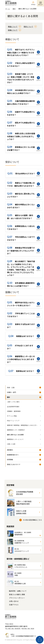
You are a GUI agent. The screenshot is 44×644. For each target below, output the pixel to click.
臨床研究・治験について (18, 591)
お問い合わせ (14, 601)
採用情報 (10, 460)
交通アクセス (14, 605)
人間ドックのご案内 (13, 402)
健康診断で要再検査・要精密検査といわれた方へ (22, 425)
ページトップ (40, 640)
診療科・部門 (11, 392)
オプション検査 (12, 416)
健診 (8, 397)
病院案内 (10, 450)
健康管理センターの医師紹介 (16, 430)
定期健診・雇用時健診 (14, 411)
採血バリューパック (13, 421)
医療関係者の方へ (13, 455)
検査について (13, 27)
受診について (28, 27)
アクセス (33, 5)
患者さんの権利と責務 (17, 594)
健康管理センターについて (15, 439)
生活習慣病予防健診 (13, 407)
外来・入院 (11, 388)
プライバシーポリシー (17, 598)
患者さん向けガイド (14, 464)
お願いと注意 (11, 444)
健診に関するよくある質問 (15, 435)
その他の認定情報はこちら (32, 520)
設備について (13, 30)
